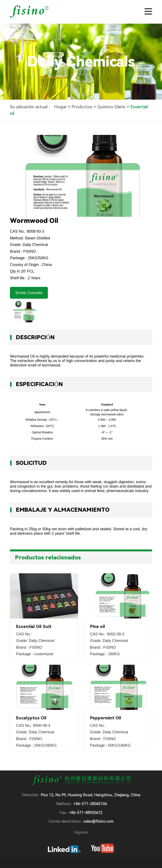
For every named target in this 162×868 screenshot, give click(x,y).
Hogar (61, 107)
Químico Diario (111, 107)
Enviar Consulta (29, 293)
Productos (82, 107)
